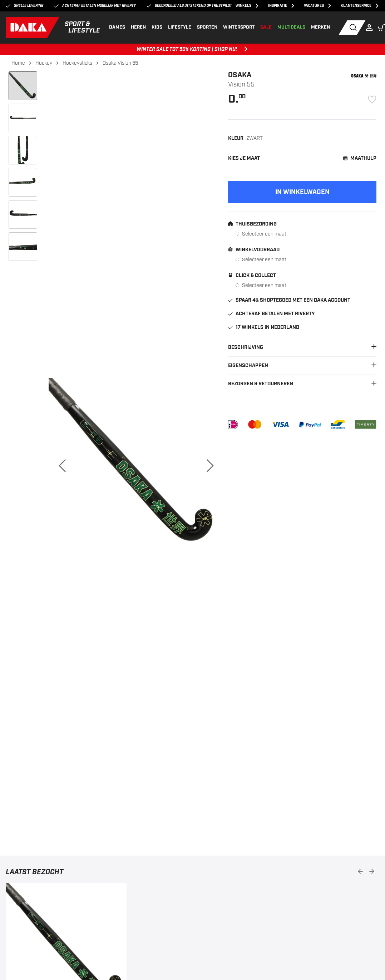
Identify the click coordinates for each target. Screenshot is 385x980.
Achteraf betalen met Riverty (272, 314)
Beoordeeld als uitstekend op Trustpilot (189, 6)
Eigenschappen (302, 366)
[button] (381, 28)
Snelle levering (24, 6)
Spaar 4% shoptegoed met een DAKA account (289, 300)
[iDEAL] (233, 425)
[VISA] (280, 425)
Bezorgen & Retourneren (302, 384)
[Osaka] (364, 76)
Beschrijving (302, 347)
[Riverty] (366, 425)
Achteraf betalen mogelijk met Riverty (95, 6)
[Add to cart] (302, 192)
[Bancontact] (338, 425)
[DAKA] (53, 28)
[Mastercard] (255, 425)
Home (18, 63)
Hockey (44, 63)
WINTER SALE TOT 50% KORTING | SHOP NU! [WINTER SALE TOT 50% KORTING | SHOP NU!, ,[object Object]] (192, 49)
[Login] (371, 28)
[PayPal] (310, 425)
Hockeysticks (77, 63)
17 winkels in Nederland (264, 327)
